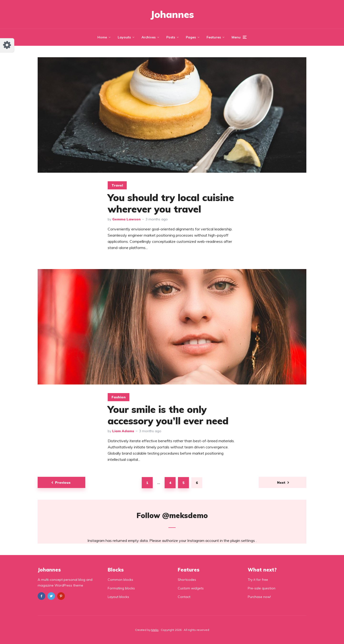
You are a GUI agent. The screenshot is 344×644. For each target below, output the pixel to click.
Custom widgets (191, 588)
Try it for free (258, 580)
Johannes (172, 14)
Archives (149, 37)
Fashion (119, 397)
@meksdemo (185, 515)
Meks (155, 630)
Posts (171, 37)
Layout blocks (118, 597)
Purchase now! (259, 597)
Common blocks (120, 580)
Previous (63, 483)
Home (102, 37)
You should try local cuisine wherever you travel (171, 203)
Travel (117, 185)
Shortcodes (187, 580)
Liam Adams (123, 431)
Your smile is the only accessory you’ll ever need (168, 415)
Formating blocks (121, 588)
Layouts (124, 37)
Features (214, 37)
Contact (184, 597)
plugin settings (243, 540)
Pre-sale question (262, 588)
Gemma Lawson (126, 219)
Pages (191, 37)
